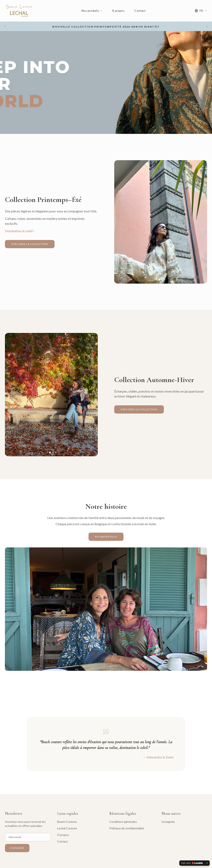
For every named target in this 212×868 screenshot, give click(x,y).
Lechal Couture (67, 828)
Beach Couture (67, 822)
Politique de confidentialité (127, 828)
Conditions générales (123, 822)
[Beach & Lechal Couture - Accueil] (19, 11)
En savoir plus (106, 537)
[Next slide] (207, 26)
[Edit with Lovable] (192, 863)
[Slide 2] (159, 280)
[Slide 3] (162, 280)
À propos (118, 11)
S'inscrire (17, 848)
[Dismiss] (207, 863)
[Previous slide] (5, 26)
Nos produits (92, 11)
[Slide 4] (165, 280)
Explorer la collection (30, 244)
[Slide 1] (156, 280)
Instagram (168, 822)
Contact (140, 11)
